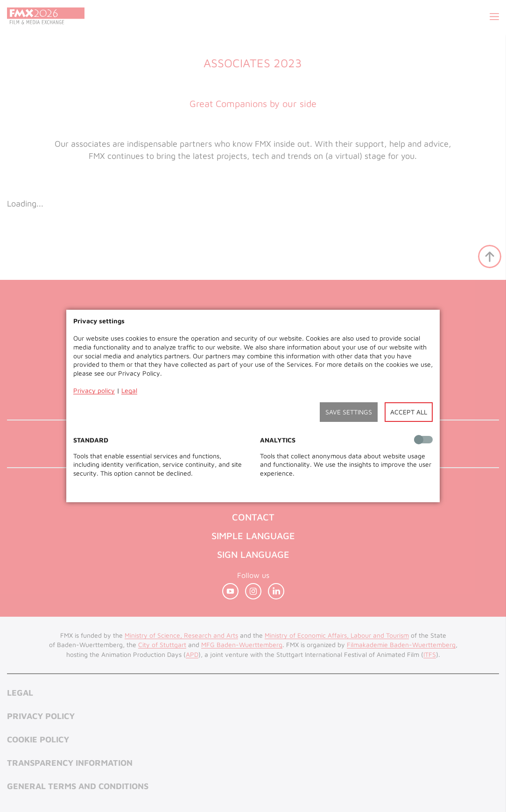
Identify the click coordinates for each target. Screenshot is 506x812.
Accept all (409, 412)
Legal (129, 390)
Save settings (349, 412)
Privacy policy (94, 390)
